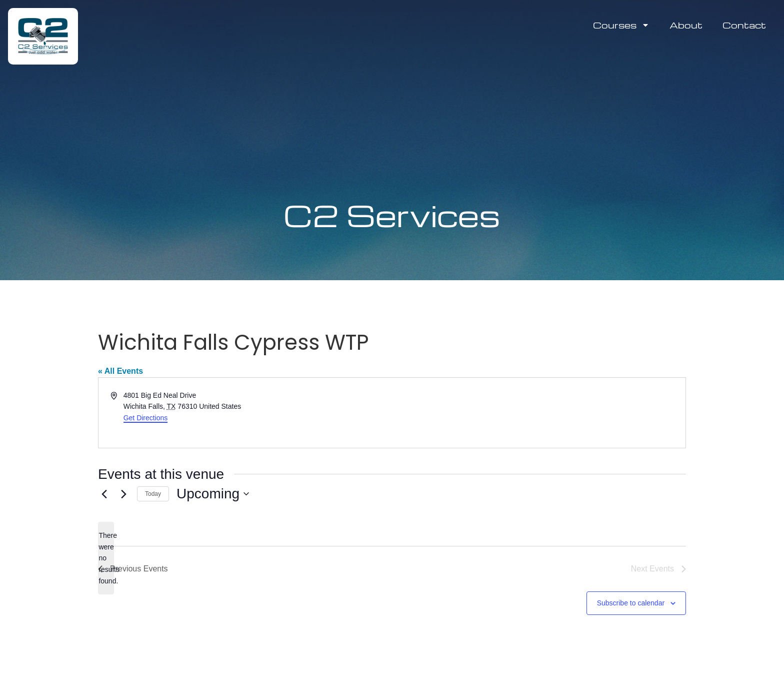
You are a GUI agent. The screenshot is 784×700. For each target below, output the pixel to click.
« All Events (120, 371)
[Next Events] (123, 494)
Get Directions (146, 418)
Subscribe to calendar (631, 603)
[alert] (106, 558)
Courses (621, 25)
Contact (744, 25)
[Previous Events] (104, 494)
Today (153, 494)
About (686, 25)
